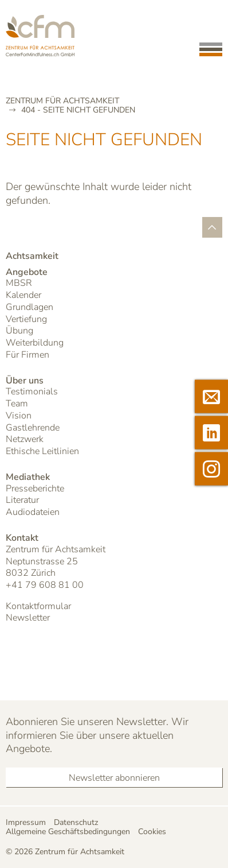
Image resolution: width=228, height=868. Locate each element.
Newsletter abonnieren (114, 778)
